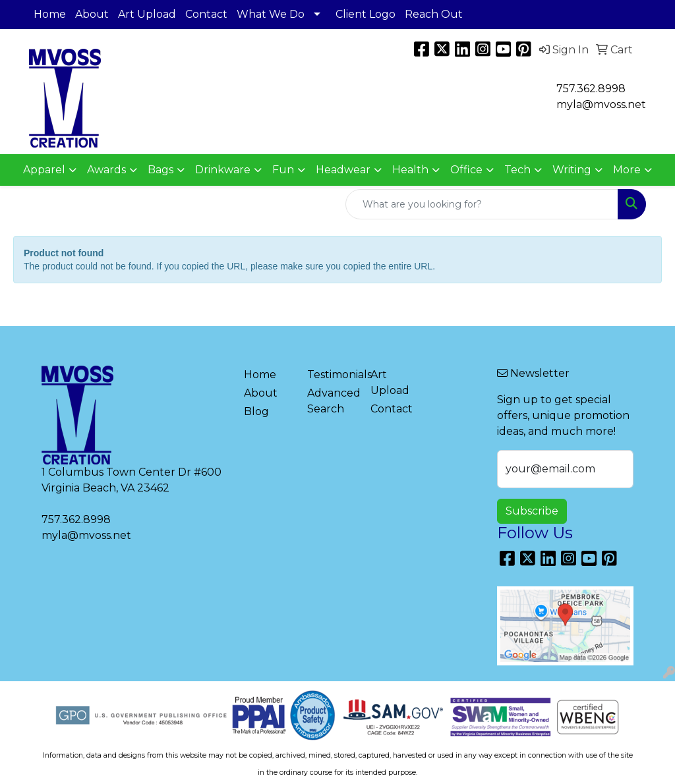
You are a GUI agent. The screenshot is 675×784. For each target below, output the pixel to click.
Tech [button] (517, 170)
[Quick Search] (482, 204)
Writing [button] (572, 170)
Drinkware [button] (223, 170)
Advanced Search (331, 401)
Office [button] (466, 170)
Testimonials (331, 375)
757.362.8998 (591, 89)
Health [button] (410, 170)
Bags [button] (161, 170)
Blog (256, 411)
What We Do (271, 14)
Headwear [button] (343, 170)
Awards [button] (106, 170)
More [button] (627, 170)
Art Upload (147, 14)
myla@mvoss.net (86, 535)
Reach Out (434, 14)
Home (50, 14)
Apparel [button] (44, 170)
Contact (206, 14)
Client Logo (366, 14)
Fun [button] (283, 170)
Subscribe (532, 511)
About (92, 14)
